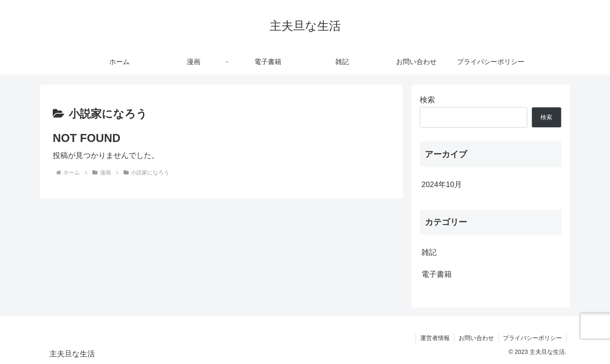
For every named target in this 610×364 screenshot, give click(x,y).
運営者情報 (435, 338)
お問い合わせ (476, 338)
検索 (427, 100)
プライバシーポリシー (532, 338)
